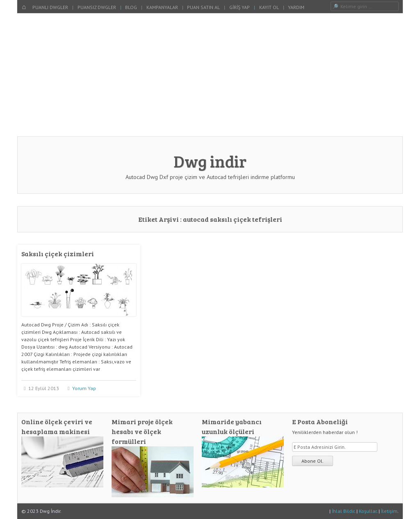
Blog (131, 7)
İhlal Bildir (343, 511)
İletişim (389, 511)
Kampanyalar (162, 7)
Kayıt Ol (269, 7)
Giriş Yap (240, 7)
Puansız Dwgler (97, 7)
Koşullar (368, 511)
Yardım (296, 7)
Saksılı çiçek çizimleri (58, 254)
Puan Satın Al (203, 7)
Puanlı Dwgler (50, 7)
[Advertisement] (210, 75)
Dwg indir (210, 161)
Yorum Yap (84, 388)
